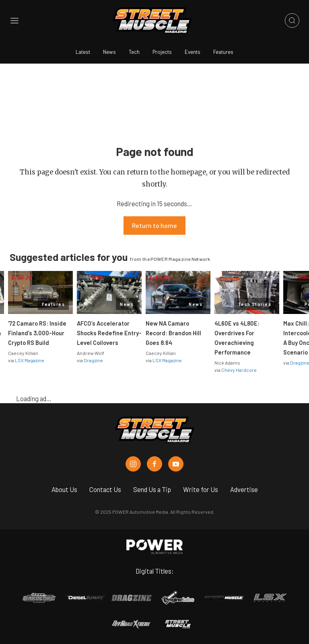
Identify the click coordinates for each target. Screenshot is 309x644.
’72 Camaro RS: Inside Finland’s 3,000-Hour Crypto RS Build (37, 333)
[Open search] (292, 21)
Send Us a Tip (152, 489)
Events (193, 52)
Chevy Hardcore (239, 370)
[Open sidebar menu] (14, 21)
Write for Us (201, 489)
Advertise (244, 489)
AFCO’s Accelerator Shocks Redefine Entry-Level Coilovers (109, 333)
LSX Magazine (30, 360)
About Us (64, 489)
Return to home (154, 225)
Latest (83, 52)
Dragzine (93, 360)
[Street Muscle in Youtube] (176, 464)
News (109, 52)
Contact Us (105, 489)
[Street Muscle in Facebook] (154, 464)
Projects (162, 52)
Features (223, 52)
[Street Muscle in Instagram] (133, 464)
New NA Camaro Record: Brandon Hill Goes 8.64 (173, 333)
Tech (134, 52)
